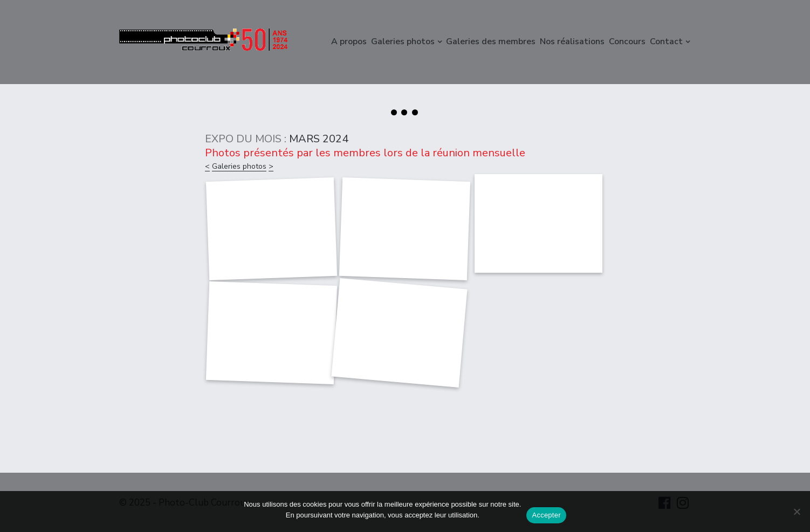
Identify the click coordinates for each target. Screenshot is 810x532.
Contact (666, 42)
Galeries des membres (491, 42)
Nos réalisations (572, 42)
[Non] (797, 512)
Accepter (546, 515)
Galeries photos (403, 42)
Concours (627, 42)
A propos (349, 42)
